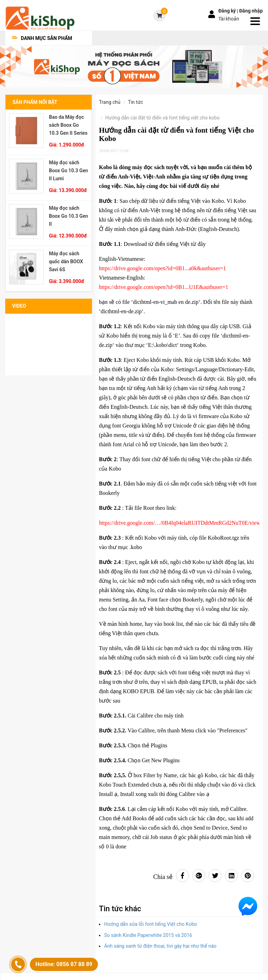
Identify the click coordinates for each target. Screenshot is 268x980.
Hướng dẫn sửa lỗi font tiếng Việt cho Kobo (151, 924)
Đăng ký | (229, 11)
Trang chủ (110, 102)
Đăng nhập (251, 11)
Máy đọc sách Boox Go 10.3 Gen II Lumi (68, 171)
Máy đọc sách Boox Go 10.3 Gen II (68, 216)
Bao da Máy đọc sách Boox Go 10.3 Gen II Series (68, 125)
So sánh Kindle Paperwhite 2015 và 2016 (148, 935)
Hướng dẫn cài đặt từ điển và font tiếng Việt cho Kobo (162, 118)
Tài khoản (229, 19)
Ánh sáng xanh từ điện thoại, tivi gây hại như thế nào (160, 946)
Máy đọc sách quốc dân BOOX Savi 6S (66, 261)
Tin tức (136, 102)
